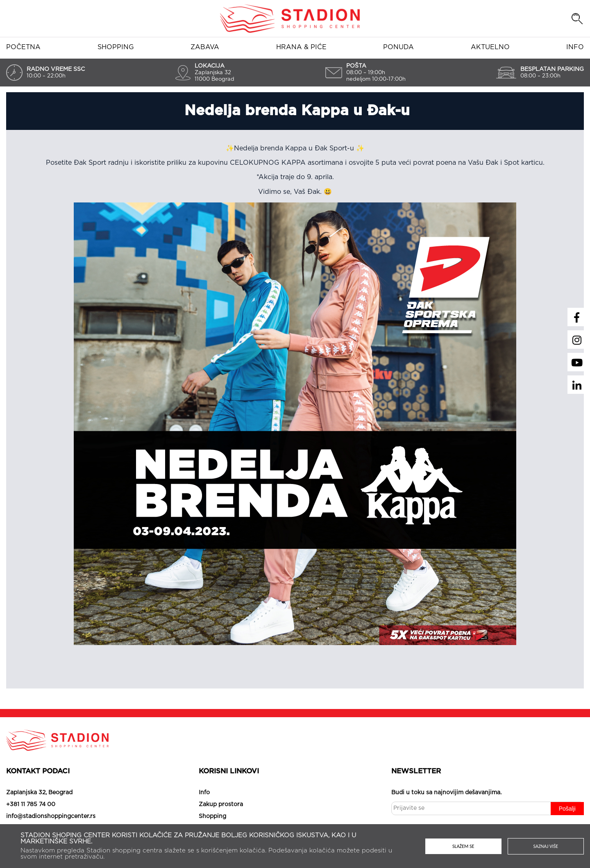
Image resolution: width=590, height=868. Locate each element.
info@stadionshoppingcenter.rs (51, 816)
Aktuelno (490, 47)
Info (575, 47)
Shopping (116, 47)
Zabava (205, 47)
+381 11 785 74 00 (31, 804)
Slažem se (463, 846)
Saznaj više (546, 846)
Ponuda (398, 47)
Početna (23, 47)
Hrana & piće (301, 47)
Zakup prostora (221, 804)
